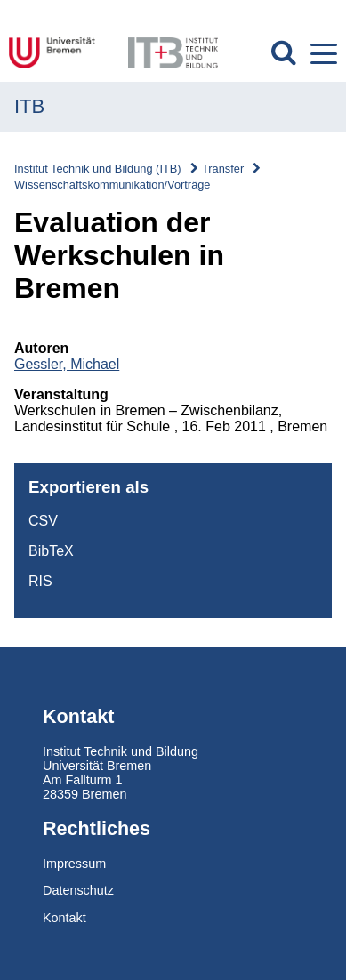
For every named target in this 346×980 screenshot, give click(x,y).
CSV (43, 521)
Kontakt (64, 918)
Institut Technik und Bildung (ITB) (98, 169)
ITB (29, 106)
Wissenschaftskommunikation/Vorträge (112, 185)
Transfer (223, 169)
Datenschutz (78, 890)
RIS (40, 581)
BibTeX (51, 551)
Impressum (74, 864)
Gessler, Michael (67, 364)
